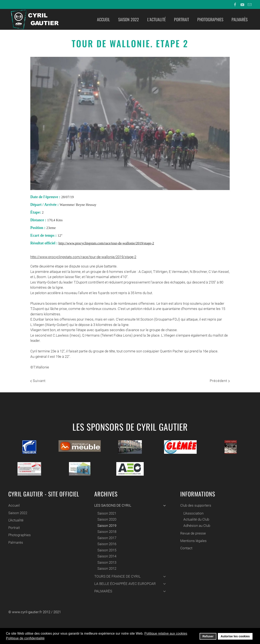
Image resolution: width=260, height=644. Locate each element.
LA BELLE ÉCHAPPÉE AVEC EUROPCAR (129, 584)
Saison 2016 (106, 544)
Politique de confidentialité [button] (25, 638)
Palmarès (240, 19)
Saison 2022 (129, 19)
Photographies (210, 19)
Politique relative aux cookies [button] (166, 633)
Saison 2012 (106, 568)
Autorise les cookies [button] (235, 636)
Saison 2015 (106, 550)
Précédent (220, 381)
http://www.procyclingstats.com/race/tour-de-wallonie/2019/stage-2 (106, 243)
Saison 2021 (106, 513)
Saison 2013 (106, 562)
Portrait (182, 19)
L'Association (192, 513)
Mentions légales (192, 541)
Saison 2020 (106, 519)
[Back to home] (34, 19)
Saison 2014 (106, 556)
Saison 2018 (106, 532)
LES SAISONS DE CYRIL (129, 505)
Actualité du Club (195, 519)
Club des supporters (195, 505)
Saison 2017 (106, 538)
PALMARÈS (129, 591)
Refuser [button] (208, 636)
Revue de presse (192, 533)
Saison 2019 (106, 526)
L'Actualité (156, 19)
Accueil (103, 19)
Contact (185, 548)
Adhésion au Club (196, 526)
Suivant (38, 381)
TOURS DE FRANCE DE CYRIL (129, 576)
